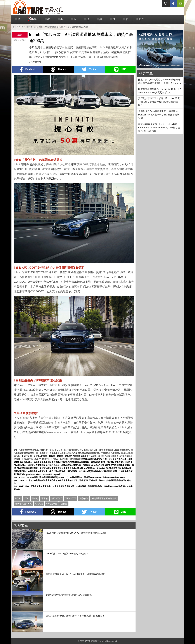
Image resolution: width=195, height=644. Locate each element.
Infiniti (18, 164)
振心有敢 (65, 164)
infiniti (57, 432)
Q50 (24, 272)
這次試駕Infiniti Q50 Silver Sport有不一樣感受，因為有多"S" (75, 616)
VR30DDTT (37, 277)
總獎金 (40, 174)
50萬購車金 (90, 164)
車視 (86, 21)
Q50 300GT (57, 498)
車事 (60, 21)
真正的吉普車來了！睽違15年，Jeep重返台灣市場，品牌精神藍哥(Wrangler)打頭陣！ (159, 102)
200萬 (53, 174)
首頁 (14, 27)
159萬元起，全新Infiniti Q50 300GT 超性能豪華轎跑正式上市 (76, 533)
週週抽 (101, 164)
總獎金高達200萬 (23, 504)
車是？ (140, 21)
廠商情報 (37, 62)
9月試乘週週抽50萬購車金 (104, 498)
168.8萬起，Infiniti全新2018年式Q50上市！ (67, 554)
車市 (73, 21)
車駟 (126, 21)
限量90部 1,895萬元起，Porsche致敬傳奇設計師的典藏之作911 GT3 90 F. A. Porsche (160, 81)
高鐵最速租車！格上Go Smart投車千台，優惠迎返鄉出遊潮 (76, 574)
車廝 (17, 21)
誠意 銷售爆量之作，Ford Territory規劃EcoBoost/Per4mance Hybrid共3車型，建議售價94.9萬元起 (159, 128)
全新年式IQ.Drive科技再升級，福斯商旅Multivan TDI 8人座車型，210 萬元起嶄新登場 (159, 115)
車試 (47, 21)
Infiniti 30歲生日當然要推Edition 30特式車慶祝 (69, 595)
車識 (99, 21)
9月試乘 (39, 504)
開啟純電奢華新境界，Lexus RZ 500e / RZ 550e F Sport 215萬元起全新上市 (160, 91)
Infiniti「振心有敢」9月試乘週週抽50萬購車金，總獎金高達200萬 (57, 27)
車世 (113, 21)
